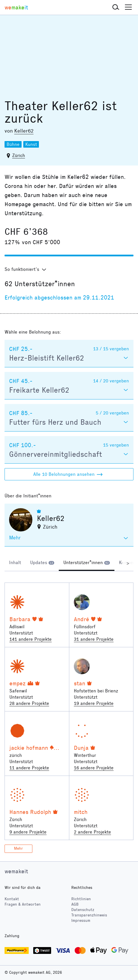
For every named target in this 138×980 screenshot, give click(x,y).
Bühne (13, 144)
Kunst (31, 144)
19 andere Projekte (94, 703)
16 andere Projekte (94, 768)
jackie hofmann (29, 748)
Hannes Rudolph (30, 812)
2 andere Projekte (92, 832)
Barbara (20, 619)
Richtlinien (81, 899)
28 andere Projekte (29, 703)
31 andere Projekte (94, 639)
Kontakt (12, 899)
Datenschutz (83, 910)
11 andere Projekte (29, 768)
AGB (75, 904)
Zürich (19, 155)
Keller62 (24, 131)
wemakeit (16, 871)
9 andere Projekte (28, 832)
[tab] (15, 563)
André (81, 619)
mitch (81, 812)
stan (80, 683)
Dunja (81, 748)
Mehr (18, 848)
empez (17, 683)
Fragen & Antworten (23, 904)
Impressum (81, 921)
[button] (116, 7)
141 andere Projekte (31, 639)
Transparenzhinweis (89, 915)
